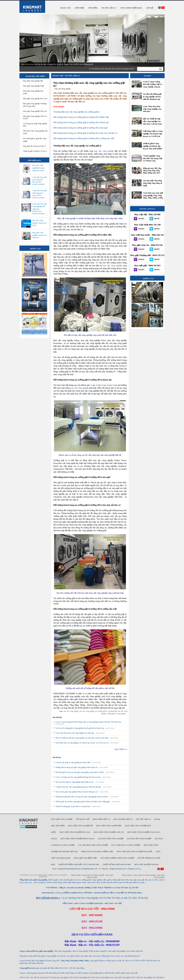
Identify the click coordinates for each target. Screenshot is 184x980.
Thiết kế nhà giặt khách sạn (117, 864)
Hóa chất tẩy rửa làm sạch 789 (41, 977)
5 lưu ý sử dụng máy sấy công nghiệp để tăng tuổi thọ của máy (78, 777)
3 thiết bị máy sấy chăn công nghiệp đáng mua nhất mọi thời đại (78, 787)
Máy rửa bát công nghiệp (78, 977)
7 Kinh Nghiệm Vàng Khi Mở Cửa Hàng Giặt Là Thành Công (153, 158)
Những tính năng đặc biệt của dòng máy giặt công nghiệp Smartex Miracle (82, 797)
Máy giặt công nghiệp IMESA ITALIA (78, 839)
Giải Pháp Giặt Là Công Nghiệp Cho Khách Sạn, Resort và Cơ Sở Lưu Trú (82, 743)
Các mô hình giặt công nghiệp (93, 845)
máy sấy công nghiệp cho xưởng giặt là (93, 711)
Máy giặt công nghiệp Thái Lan (35, 111)
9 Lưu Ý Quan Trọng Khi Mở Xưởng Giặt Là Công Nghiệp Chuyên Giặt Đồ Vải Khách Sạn (88, 722)
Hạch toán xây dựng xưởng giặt (97, 852)
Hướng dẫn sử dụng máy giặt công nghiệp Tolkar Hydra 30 (77, 767)
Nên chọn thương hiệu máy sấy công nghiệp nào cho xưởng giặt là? (89, 84)
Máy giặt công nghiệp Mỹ (33, 81)
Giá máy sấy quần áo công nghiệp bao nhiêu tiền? (73, 762)
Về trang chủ (83, 819)
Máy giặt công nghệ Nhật (109, 826)
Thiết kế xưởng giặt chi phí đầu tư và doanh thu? (73, 806)
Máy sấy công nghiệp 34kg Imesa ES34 (39, 223)
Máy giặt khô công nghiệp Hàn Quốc (135, 852)
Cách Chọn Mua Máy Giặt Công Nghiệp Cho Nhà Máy (75, 733)
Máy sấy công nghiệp (144, 977)
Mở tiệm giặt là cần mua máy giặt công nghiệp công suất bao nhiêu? (80, 772)
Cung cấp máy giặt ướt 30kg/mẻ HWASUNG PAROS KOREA (39, 181)
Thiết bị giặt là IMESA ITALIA (35, 151)
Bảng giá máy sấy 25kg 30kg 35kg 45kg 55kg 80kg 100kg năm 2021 (152, 170)
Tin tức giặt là (144, 819)
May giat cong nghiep (61, 977)
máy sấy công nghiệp (104, 151)
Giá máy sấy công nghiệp (139, 839)
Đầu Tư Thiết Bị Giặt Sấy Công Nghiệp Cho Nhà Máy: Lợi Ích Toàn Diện (82, 738)
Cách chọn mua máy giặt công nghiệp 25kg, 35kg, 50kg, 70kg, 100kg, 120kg (153, 195)
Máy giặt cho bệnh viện (86, 858)
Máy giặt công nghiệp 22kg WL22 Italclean (40, 235)
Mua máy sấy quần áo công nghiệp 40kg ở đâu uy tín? (75, 782)
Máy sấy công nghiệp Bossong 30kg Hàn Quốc (38, 168)
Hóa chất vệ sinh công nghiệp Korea (101, 977)
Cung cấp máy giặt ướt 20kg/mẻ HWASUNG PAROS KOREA (39, 194)
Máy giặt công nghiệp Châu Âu (109, 832)
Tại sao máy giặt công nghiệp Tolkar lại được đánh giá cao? (77, 792)
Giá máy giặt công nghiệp (111, 839)
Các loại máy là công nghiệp (126, 845)
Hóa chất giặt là (101, 819)
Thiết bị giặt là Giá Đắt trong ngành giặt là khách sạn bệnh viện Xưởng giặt (83, 802)
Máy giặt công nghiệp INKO (125, 977)
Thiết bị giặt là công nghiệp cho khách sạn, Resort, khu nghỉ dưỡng (152, 146)
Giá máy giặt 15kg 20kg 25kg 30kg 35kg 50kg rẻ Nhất (152, 183)
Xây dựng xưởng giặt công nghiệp (118, 858)
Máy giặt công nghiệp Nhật (33, 86)
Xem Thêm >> (121, 749)
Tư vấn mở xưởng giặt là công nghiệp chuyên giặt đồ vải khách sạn (80, 728)
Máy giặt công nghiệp (62, 819)
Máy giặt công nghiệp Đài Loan (35, 98)
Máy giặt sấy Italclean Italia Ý (34, 146)
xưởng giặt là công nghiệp (116, 714)
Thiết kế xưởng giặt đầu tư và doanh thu (79, 864)
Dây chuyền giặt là (123, 819)
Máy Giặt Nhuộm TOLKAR (146, 864)
